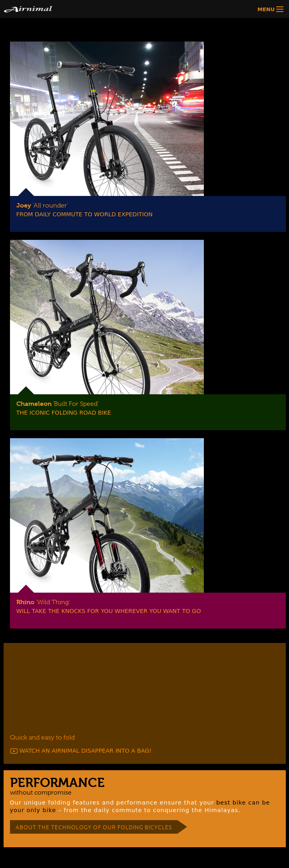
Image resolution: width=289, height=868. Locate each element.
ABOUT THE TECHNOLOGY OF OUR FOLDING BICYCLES (94, 827)
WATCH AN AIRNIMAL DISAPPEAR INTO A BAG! (81, 751)
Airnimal (76, 9)
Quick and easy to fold (42, 738)
